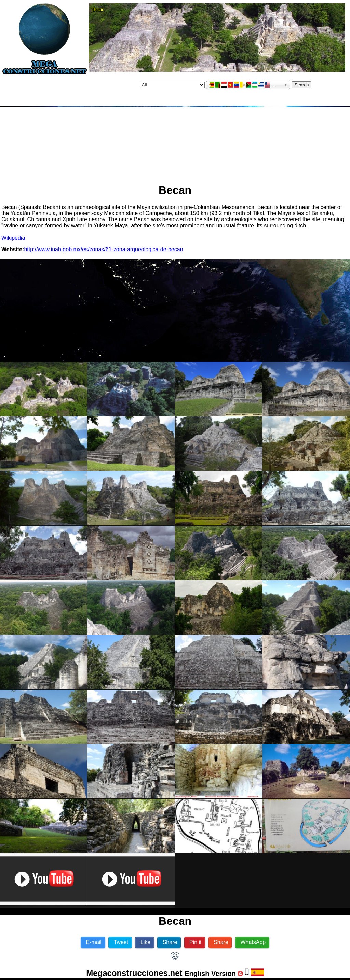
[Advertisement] (175, 143)
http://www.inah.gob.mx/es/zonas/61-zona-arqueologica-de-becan (103, 249)
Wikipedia (13, 238)
